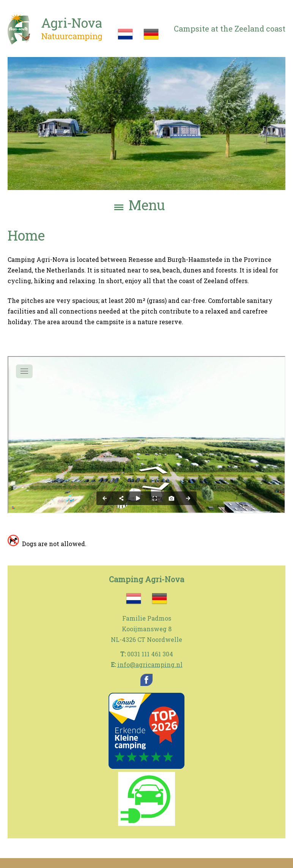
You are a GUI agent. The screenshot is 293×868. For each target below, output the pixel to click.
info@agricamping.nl (150, 664)
